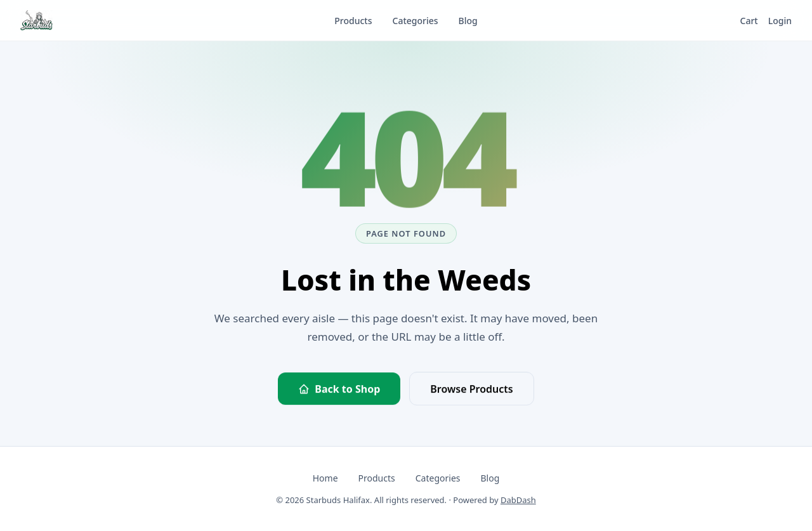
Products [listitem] (353, 21)
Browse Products (471, 390)
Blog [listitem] (468, 21)
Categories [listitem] (416, 21)
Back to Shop (339, 390)
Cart (749, 21)
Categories (438, 478)
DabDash (518, 500)
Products (377, 478)
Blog (490, 478)
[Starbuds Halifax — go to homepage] (36, 20)
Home (325, 478)
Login (780, 21)
